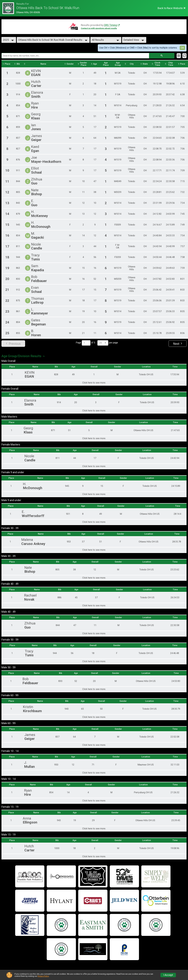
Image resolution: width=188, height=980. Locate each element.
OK (182, 48)
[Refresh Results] (184, 56)
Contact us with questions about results (99, 28)
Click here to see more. (94, 383)
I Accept (168, 975)
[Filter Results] (179, 56)
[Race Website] (9, 8)
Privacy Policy (43, 976)
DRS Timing (110, 25)
